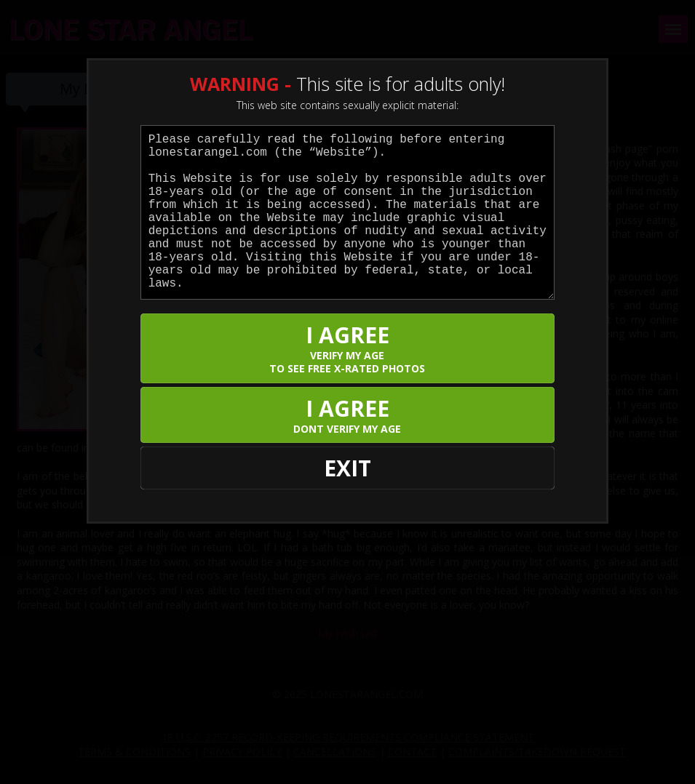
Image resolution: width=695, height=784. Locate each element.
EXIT (347, 468)
